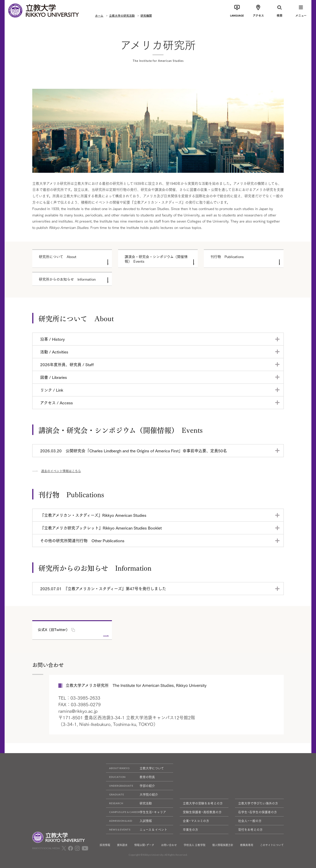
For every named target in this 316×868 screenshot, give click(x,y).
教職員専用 (247, 845)
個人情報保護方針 (223, 845)
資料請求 (122, 845)
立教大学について (135, 768)
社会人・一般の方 (250, 821)
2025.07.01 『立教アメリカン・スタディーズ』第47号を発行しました (103, 588)
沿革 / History (52, 339)
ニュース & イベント (137, 830)
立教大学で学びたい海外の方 (258, 803)
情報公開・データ (144, 845)
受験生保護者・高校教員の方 (202, 812)
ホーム (99, 15)
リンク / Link (52, 390)
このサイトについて (272, 845)
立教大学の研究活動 (122, 15)
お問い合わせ (169, 845)
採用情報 (105, 845)
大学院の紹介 (132, 794)
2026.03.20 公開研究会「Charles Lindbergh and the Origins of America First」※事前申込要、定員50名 (134, 451)
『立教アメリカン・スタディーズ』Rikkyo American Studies (93, 515)
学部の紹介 (130, 786)
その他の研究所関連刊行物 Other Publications (82, 540)
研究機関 (146, 15)
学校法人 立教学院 (195, 845)
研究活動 (129, 803)
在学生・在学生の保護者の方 (258, 812)
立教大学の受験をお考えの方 (203, 803)
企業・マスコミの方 (196, 821)
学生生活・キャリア (136, 812)
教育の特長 (130, 777)
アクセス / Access (57, 403)
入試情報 (129, 821)
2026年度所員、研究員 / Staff (67, 364)
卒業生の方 (190, 829)
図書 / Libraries (54, 377)
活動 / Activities (54, 352)
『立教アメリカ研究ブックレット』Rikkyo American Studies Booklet (101, 528)
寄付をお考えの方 (250, 829)
